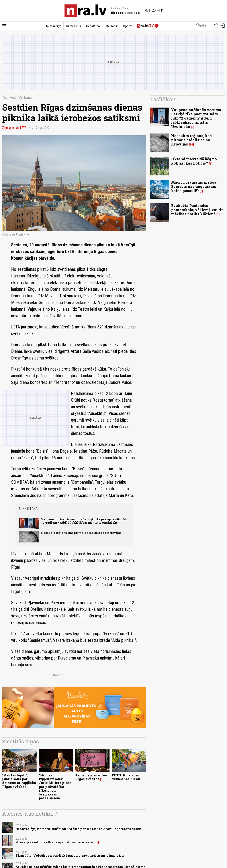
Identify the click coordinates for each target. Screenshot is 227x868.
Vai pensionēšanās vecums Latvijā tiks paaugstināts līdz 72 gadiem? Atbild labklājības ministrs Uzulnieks (84, 521)
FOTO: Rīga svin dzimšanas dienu (126, 777)
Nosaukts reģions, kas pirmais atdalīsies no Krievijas (81, 533)
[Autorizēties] (223, 26)
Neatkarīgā (54, 26)
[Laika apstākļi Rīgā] (154, 11)
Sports (128, 26)
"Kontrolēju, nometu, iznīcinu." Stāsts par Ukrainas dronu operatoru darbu (78, 829)
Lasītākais (163, 99)
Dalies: (58, 675)
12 (97, 842)
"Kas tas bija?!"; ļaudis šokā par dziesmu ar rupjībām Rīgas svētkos (19, 781)
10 (191, 144)
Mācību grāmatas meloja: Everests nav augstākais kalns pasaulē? (194, 186)
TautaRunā (93, 26)
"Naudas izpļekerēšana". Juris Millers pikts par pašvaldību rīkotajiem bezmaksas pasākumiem (55, 787)
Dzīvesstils (73, 26)
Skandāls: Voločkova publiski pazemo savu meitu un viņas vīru (70, 855)
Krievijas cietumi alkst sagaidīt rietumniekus (55, 842)
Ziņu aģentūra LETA (14, 128)
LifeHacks (112, 26)
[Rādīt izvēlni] (4, 26)
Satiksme (25, 97)
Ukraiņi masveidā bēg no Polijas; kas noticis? (194, 161)
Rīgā (13, 97)
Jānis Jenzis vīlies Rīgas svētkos (91, 777)
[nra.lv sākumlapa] (86, 11)
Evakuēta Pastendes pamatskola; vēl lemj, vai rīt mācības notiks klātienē (197, 210)
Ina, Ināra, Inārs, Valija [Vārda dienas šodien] (126, 13)
